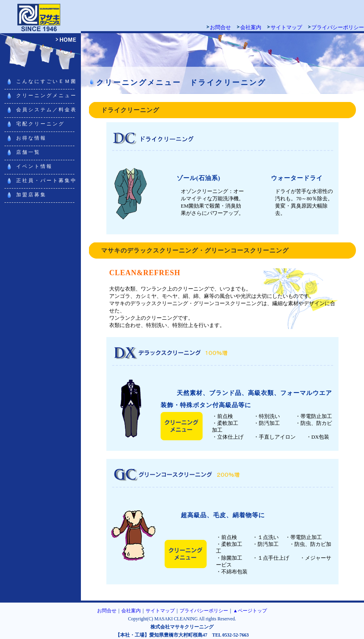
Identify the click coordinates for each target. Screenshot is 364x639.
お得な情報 (31, 138)
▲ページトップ (250, 611)
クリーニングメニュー (47, 96)
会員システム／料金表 (47, 110)
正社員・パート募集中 (47, 180)
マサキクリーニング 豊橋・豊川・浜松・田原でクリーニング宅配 (40, 16)
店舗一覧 (28, 152)
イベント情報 (34, 166)
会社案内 (251, 28)
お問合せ (220, 28)
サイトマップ (286, 28)
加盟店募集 (31, 195)
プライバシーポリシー (338, 28)
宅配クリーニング (40, 124)
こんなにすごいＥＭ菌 (47, 81)
